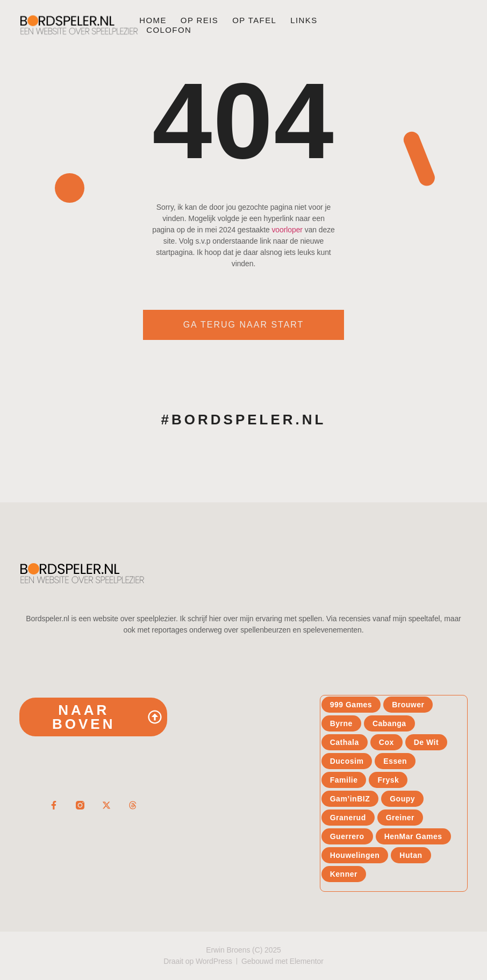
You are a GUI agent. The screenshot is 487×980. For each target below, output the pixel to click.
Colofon (169, 30)
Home (153, 20)
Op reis (199, 20)
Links (304, 20)
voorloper (287, 230)
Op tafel (254, 20)
